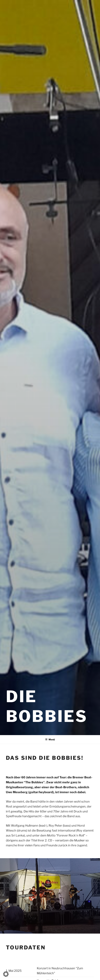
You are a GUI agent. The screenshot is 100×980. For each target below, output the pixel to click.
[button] (6, 974)
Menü (50, 739)
